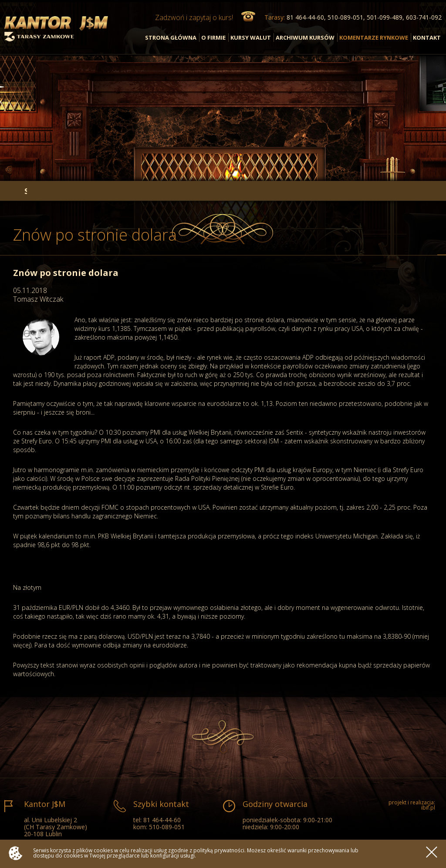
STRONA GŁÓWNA (171, 37)
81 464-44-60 (162, 820)
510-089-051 (167, 827)
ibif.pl (428, 808)
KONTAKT (427, 37)
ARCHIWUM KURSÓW (305, 37)
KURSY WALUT (251, 37)
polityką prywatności (219, 850)
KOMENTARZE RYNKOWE (374, 37)
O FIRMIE (213, 37)
